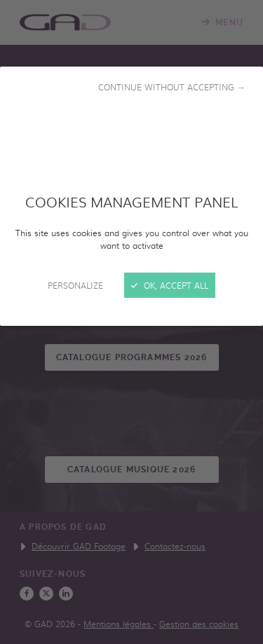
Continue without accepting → (172, 87)
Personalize (75, 285)
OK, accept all (170, 285)
